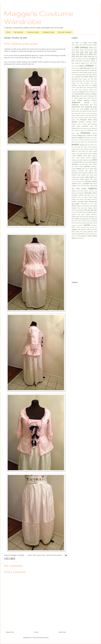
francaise (88, 113)
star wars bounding (77, 212)
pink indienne (57, 555)
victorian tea (93, 227)
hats (78, 133)
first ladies (89, 111)
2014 (95, 54)
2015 (73, 56)
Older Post (62, 632)
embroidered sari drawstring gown (84, 107)
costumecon (88, 94)
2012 (86, 54)
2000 (88, 50)
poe (96, 177)
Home (8, 32)
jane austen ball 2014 (84, 140)
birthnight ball (79, 77)
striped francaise (91, 214)
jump (82, 145)
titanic (95, 221)
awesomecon (80, 70)
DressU (87, 103)
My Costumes (19, 32)
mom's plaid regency (78, 158)
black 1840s (89, 77)
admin (93, 61)
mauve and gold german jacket (82, 153)
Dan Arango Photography (87, 96)
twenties (74, 225)
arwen (88, 68)
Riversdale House (91, 193)
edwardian (75, 105)
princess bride (81, 182)
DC (96, 96)
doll (96, 98)
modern (80, 156)
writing (80, 236)
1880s (81, 45)
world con (74, 236)
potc (91, 179)
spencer (82, 210)
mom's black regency (90, 156)
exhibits (87, 109)
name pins (78, 162)
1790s (85, 43)
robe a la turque (82, 197)
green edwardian (83, 126)
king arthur (91, 145)
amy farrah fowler (92, 63)
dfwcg (81, 98)
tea (84, 216)
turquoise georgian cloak (89, 223)
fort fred (78, 113)
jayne (93, 142)
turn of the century (77, 223)
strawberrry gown (92, 212)
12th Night (75, 43)
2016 (77, 56)
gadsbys (74, 122)
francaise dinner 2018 (85, 118)
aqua (81, 68)
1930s (95, 48)
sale (78, 199)
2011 (44, 555)
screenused (93, 201)
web (86, 230)
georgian (82, 122)
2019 (89, 56)
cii (96, 92)
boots (95, 83)
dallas (78, 96)
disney (85, 98)
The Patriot (78, 221)
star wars (94, 210)
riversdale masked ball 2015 (81, 195)
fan (96, 109)
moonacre (75, 160)
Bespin (90, 72)
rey (90, 191)
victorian (87, 225)
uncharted (80, 225)
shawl (95, 204)
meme (95, 153)
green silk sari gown (83, 128)
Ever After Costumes (65, 32)
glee (85, 124)
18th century (37, 555)
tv (96, 223)
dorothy (74, 100)
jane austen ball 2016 (84, 142)
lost (96, 149)
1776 (81, 43)
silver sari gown (83, 208)
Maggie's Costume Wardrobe (39, 17)
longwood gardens (89, 149)
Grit (73, 130)
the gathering (84, 219)
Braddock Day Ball (78, 85)
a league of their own (82, 59)
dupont (95, 103)
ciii (72, 94)
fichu (81, 111)
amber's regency (80, 63)
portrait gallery (84, 179)
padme (79, 169)
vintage (74, 229)
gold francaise (92, 124)
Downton (94, 100)
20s (93, 56)
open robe (88, 164)
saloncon (82, 199)
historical (49, 555)
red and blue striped (87, 186)
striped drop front (78, 214)
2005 (82, 52)
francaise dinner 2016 (85, 116)
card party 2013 (92, 87)
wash (82, 229)
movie (94, 160)
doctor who (91, 98)
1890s (95, 45)
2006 (86, 52)
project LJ (80, 184)
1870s (77, 45)
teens (77, 219)
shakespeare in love (87, 204)
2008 (95, 52)
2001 (92, 50)
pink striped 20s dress (86, 175)
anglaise (82, 66)
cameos (74, 87)
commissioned (79, 94)
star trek (87, 210)
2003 (73, 52)
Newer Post (10, 632)
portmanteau (75, 179)
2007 (91, 52)
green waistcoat (93, 128)
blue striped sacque (88, 81)
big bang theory (81, 75)
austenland (94, 68)
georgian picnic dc (77, 124)
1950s (77, 50)
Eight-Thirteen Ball (86, 105)
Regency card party (77, 191)
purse (79, 186)
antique (89, 65)
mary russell (93, 151)
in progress (89, 135)
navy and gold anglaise (90, 162)
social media (75, 210)
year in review (87, 236)
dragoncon (76, 102)
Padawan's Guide (48, 32)
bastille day (93, 70)
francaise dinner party (89, 120)
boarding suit (89, 83)
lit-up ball (80, 149)
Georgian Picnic (91, 122)
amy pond (75, 66)
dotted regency (84, 100)
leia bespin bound (86, 147)
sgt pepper (76, 204)
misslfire (74, 156)
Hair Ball (83, 130)
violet (79, 229)
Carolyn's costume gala (90, 90)
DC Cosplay (75, 98)
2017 (81, 56)
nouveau (82, 164)
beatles (85, 72)
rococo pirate (93, 197)
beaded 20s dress (77, 72)
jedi (96, 142)
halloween (90, 130)
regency (93, 188)
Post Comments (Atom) (40, 638)
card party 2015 (77, 90)
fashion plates (75, 111)
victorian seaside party (83, 227)
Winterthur (82, 234)
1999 (85, 50)
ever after (80, 109)
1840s (95, 43)
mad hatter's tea (83, 151)
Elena (95, 105)
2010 (77, 54)
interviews (87, 138)
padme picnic (85, 169)
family (92, 109)
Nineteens (75, 164)
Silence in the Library (83, 206)
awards (74, 70)
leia (79, 147)
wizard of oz (94, 234)
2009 (73, 54)
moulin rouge (82, 160)
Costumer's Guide (33, 32)
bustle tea (88, 85)
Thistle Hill (85, 221)
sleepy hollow (92, 208)
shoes (74, 206)
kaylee (86, 145)
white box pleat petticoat (84, 232)
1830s (90, 43)
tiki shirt (90, 221)
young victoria (80, 238)
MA (77, 151)
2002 (95, 50)
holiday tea (81, 135)
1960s (81, 50)
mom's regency (92, 158)
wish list (88, 234)
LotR (73, 151)
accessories (87, 61)
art (85, 68)
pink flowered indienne (86, 173)
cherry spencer (90, 92)
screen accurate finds (80, 201)
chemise (82, 92)
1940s (73, 50)
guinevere (77, 130)
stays (84, 212)
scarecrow (94, 199)
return (86, 191)
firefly (84, 111)
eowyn (74, 109)
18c (73, 48)
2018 (85, 56)
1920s (91, 48)
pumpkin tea (88, 184)
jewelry (75, 144)
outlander (87, 166)
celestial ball (75, 92)
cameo (95, 85)
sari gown (88, 199)
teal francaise (90, 216)
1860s (73, 45)
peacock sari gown (85, 171)
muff (73, 162)
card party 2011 (81, 87)
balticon (87, 70)
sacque (74, 199)
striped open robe (77, 216)
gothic (73, 126)
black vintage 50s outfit (86, 79)
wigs (77, 234)
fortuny (83, 113)
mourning (89, 160)
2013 (91, 54)
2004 (77, 52)
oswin (81, 166)
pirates (83, 177)
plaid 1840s (90, 177)
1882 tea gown (88, 45)
